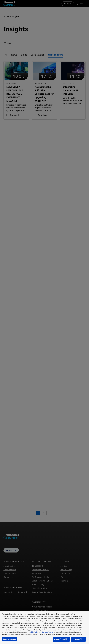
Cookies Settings (10, 639)
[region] (44, 627)
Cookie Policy (33, 632)
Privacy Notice (48, 632)
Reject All (78, 639)
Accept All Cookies (61, 639)
